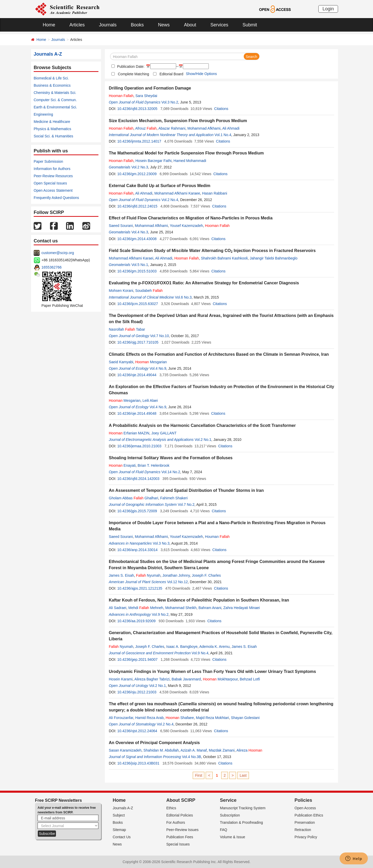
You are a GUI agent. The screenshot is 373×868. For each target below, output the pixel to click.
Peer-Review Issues (182, 830)
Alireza (249, 750)
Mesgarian (151, 362)
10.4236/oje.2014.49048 (137, 413)
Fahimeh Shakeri (174, 498)
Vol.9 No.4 (200, 653)
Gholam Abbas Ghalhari (134, 498)
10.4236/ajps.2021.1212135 (140, 588)
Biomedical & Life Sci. (51, 78)
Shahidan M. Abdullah (161, 750)
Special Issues (178, 844)
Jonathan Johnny (176, 575)
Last (243, 775)
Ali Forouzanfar (121, 718)
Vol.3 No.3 (161, 543)
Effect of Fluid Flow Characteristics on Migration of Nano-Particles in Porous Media (191, 218)
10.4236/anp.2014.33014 (138, 550)
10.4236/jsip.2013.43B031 (138, 763)
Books (137, 25)
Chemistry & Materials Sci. (55, 93)
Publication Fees (180, 837)
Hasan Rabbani (215, 193)
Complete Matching (134, 74)
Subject (119, 815)
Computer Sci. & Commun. (55, 100)
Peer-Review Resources (53, 176)
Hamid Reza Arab (149, 718)
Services (219, 25)
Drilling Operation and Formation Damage (150, 88)
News (164, 25)
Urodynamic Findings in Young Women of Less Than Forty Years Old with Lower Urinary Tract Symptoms (212, 672)
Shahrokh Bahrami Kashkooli (224, 258)
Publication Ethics (309, 815)
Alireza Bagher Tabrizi (152, 679)
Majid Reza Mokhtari (212, 718)
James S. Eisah (121, 575)
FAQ (224, 830)
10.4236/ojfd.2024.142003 (138, 479)
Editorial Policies (180, 815)
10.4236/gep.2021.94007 (138, 659)
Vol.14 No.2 (171, 472)
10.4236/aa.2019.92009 (137, 621)
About (190, 25)
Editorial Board (171, 74)
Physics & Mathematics (52, 129)
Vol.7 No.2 (186, 505)
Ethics (171, 808)
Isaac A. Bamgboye (182, 647)
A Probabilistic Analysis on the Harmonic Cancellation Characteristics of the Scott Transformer (202, 425)
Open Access (305, 808)
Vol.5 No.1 (140, 265)
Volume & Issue (232, 837)
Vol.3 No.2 (170, 102)
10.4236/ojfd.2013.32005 (137, 109)
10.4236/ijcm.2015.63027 (138, 304)
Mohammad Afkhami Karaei (131, 258)
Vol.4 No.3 (140, 232)
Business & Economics (52, 85)
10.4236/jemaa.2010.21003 (139, 446)
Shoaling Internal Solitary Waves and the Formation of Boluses (171, 458)
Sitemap (119, 830)
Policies (303, 800)
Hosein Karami (121, 679)
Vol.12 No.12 (177, 582)
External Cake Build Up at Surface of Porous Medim (160, 186)
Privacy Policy (306, 837)
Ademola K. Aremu (214, 647)
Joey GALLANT (164, 433)
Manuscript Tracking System (243, 808)
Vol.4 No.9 (158, 368)
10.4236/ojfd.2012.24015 (137, 206)
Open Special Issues (50, 183)
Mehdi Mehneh (146, 608)
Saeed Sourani (121, 226)
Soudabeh (149, 291)
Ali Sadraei (118, 608)
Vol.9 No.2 (160, 614)
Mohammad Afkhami (204, 128)
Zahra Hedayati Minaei (242, 608)
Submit (250, 25)
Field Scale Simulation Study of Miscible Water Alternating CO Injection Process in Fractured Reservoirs (212, 251)
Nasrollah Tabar (127, 329)
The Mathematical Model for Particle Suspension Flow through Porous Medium (186, 153)
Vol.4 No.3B (192, 757)
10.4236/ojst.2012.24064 (137, 731)
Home (49, 25)
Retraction (303, 830)
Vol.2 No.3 (140, 167)
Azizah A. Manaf (194, 750)
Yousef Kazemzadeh (187, 226)
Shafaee (180, 718)
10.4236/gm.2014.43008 (137, 239)
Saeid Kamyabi (121, 362)
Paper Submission (48, 161)
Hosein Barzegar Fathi (153, 161)
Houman (217, 537)
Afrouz (146, 128)
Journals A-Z (123, 808)
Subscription (230, 815)
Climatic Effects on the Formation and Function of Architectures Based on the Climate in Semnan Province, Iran (219, 354)
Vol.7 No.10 (160, 336)
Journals (108, 25)
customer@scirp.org (58, 253)
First (199, 775)
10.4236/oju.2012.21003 (137, 692)
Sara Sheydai (146, 96)
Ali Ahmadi (231, 128)
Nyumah (148, 575)
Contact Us (122, 837)
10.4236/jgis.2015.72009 (137, 511)
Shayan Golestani (245, 718)
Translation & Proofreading (241, 822)
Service (228, 800)
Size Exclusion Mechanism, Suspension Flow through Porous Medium (178, 121)
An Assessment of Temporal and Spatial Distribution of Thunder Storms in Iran (186, 490)
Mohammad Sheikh (181, 608)
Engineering (43, 114)
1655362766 (52, 267)
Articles (77, 25)
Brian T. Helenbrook (153, 465)
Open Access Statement (53, 190)
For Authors (176, 822)
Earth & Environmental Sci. (55, 107)
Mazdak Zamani (222, 750)
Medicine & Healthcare (52, 122)
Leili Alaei (150, 400)
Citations (221, 109)
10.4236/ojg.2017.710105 (138, 342)
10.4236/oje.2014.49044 (137, 375)
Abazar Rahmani (172, 128)
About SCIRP (181, 800)
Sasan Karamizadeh (125, 750)
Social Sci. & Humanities (53, 136)
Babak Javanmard (186, 679)
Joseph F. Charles (206, 575)
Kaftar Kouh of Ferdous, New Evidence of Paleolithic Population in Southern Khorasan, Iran (199, 600)
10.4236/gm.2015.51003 (137, 271)
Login (328, 9)
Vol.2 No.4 (170, 200)
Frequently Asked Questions (56, 198)
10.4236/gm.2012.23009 (137, 174)
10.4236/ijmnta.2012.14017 (139, 141)
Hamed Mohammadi (190, 161)
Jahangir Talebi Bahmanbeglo (274, 258)
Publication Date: (130, 66)
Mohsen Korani (121, 291)
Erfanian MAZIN (129, 433)
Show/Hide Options (201, 74)
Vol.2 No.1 (203, 440)
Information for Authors (52, 169)
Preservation (305, 822)
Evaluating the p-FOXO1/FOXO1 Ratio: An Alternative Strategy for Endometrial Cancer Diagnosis (204, 283)
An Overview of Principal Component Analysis (154, 743)
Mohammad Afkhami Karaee (177, 193)
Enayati (122, 465)
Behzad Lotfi (250, 679)
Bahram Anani (210, 608)
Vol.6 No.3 (183, 297)
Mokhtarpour (220, 679)
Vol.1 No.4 (223, 135)
